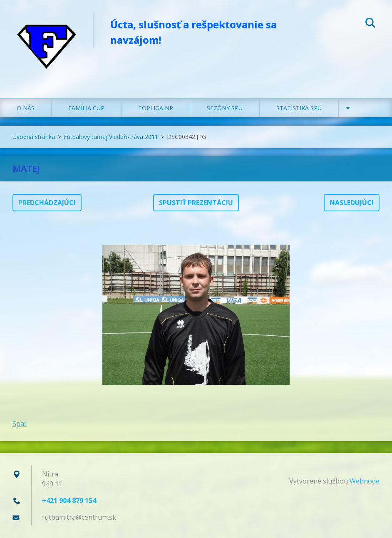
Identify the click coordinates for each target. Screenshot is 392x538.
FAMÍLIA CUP (86, 108)
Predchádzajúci (47, 203)
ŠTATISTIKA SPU (299, 108)
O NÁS (26, 108)
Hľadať (370, 24)
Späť (20, 424)
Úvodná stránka (34, 137)
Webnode (365, 481)
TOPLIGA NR (156, 108)
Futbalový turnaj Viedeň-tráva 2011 (111, 137)
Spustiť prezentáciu (196, 203)
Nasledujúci (352, 203)
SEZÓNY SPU (225, 108)
